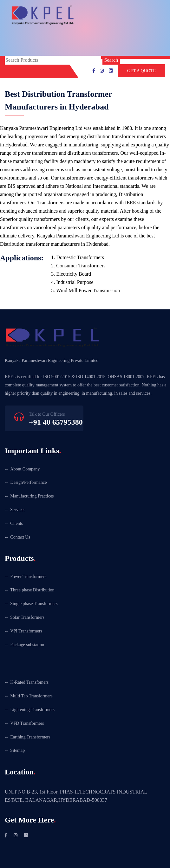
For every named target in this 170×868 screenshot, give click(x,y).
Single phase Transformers (34, 604)
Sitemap (17, 750)
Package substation (27, 645)
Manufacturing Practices (32, 496)
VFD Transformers (27, 723)
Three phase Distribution (32, 590)
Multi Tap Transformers (31, 696)
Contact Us (20, 537)
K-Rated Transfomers (29, 682)
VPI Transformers (26, 631)
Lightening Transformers (32, 710)
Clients (16, 523)
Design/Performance (28, 482)
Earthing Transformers (30, 737)
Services (18, 510)
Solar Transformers (27, 617)
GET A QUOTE (141, 71)
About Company (25, 469)
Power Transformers (28, 577)
